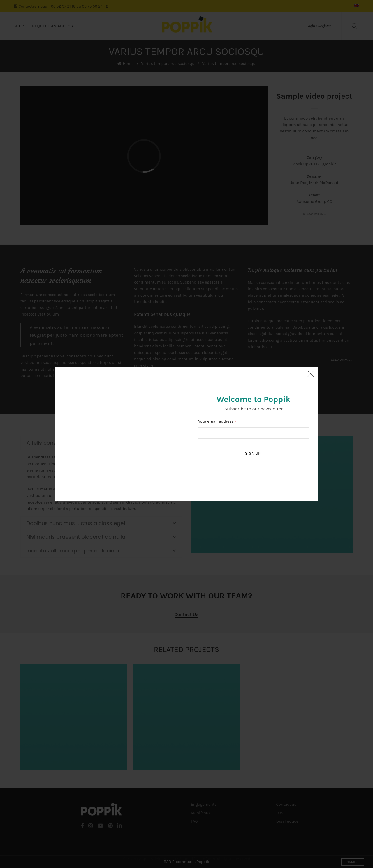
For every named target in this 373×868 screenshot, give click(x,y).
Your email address (216, 421)
